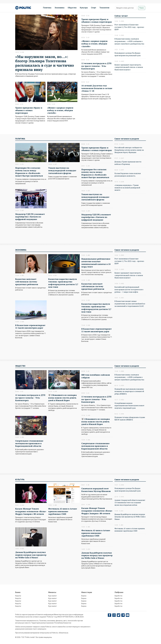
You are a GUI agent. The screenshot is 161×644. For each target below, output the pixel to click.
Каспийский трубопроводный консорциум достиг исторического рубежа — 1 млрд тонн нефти (129, 289)
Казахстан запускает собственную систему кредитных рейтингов (27, 282)
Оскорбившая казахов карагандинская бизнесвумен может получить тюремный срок (129, 406)
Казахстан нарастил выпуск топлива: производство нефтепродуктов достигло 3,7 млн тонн (63, 283)
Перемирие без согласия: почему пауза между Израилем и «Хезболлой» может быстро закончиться (29, 172)
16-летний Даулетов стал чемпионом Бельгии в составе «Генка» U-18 (97, 88)
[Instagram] (114, 615)
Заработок (118, 596)
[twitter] (119, 615)
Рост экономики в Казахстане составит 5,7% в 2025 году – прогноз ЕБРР (129, 27)
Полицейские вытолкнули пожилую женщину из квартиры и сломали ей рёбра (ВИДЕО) (129, 391)
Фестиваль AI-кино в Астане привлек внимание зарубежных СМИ (63, 511)
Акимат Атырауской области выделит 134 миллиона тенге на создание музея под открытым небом (130, 503)
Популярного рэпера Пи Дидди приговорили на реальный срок (128, 54)
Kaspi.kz (18, 596)
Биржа (84, 596)
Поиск (142, 8)
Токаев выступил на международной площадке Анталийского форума (62, 170)
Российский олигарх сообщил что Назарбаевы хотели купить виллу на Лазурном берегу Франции (129, 150)
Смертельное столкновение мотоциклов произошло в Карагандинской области (29, 443)
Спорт (94, 8)
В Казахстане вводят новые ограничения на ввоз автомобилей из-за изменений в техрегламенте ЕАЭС (130, 304)
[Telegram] (123, 615)
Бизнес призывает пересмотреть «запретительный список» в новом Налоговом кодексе (129, 67)
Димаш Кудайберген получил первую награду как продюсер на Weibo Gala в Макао (31, 555)
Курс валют (53, 596)
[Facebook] (110, 615)
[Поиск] (126, 8)
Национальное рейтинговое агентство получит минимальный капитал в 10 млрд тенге (96, 263)
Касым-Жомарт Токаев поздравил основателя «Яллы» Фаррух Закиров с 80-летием (31, 511)
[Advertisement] (130, 98)
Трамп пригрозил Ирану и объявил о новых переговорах (29, 110)
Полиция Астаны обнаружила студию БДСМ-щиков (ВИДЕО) (130, 419)
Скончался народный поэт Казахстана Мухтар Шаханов (96, 490)
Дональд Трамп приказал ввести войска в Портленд (128, 163)
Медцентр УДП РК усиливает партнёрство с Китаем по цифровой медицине (30, 217)
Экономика (59, 8)
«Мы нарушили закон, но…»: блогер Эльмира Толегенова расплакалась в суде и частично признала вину (45, 63)
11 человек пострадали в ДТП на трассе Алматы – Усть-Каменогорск (96, 66)
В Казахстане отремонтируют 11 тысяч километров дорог (30, 326)
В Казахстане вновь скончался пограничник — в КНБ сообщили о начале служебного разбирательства (129, 41)
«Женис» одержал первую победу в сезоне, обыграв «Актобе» (60, 110)
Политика (47, 8)
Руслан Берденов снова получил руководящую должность (128, 175)
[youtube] (128, 615)
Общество (72, 8)
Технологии (104, 8)
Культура (84, 8)
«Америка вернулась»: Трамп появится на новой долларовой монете (127, 188)
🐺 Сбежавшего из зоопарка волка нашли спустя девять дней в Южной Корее (62, 398)
